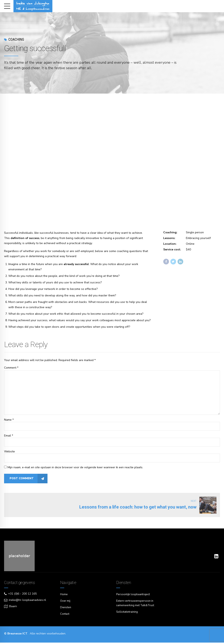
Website (9, 453)
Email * (9, 437)
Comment (11, 368)
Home (64, 597)
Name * (9, 421)
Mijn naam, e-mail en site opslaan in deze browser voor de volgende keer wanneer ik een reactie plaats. (75, 469)
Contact (65, 615)
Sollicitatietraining (128, 613)
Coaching (16, 39)
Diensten (66, 609)
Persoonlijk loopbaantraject (134, 597)
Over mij (65, 603)
